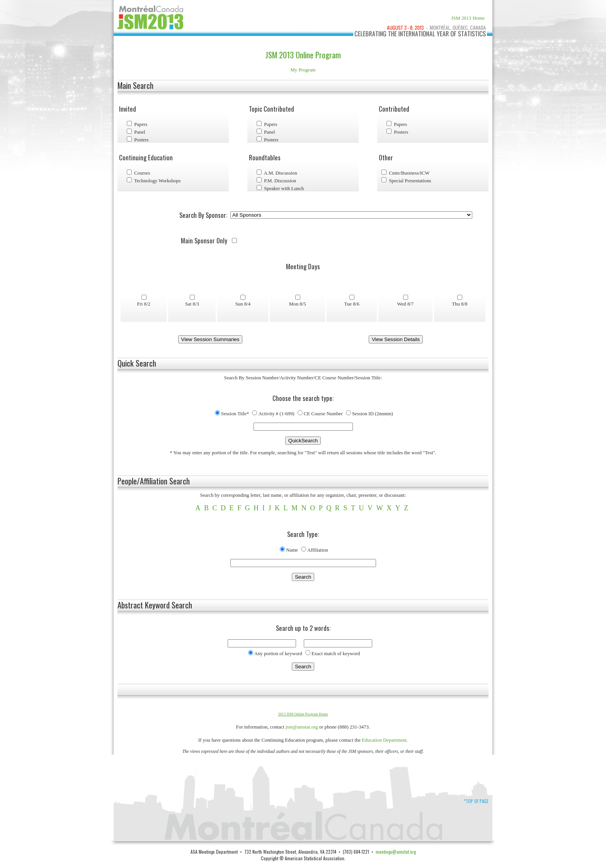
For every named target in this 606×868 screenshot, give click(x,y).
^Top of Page (476, 801)
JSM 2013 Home (468, 18)
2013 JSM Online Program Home (303, 714)
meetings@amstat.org (396, 852)
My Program (303, 70)
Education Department (384, 740)
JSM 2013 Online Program (303, 55)
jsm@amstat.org (302, 727)
